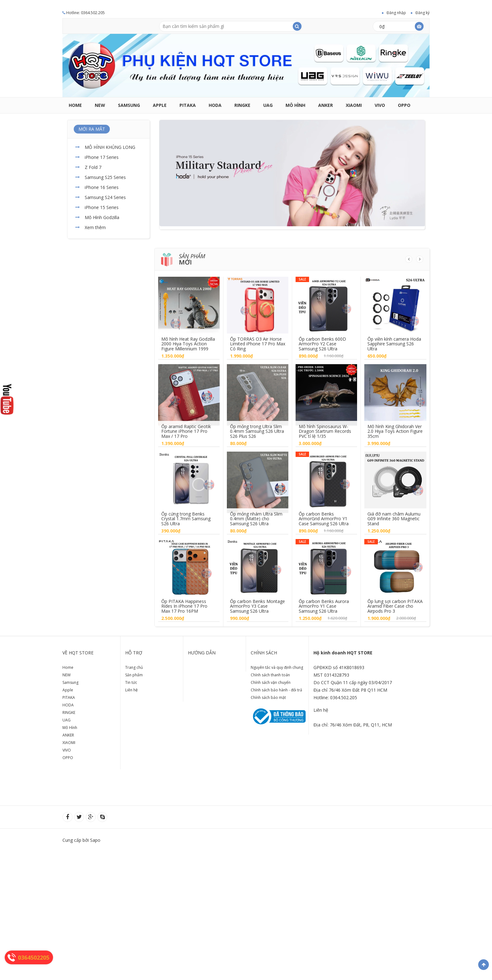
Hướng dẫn (202, 653)
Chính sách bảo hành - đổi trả (276, 690)
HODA (215, 105)
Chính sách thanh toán (270, 675)
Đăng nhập (396, 13)
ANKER (326, 105)
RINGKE (242, 105)
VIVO (380, 105)
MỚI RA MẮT (92, 129)
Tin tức (131, 682)
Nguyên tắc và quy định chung (277, 667)
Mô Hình (295, 105)
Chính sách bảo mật (268, 697)
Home (75, 105)
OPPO (404, 105)
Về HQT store (78, 653)
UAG (268, 105)
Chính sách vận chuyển (271, 682)
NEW (100, 105)
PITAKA (188, 105)
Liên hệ (131, 690)
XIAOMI (354, 105)
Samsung (129, 105)
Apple (160, 105)
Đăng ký (422, 13)
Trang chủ (134, 667)
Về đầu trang (484, 965)
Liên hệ (321, 710)
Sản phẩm (134, 675)
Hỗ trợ (134, 653)
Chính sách (264, 653)
